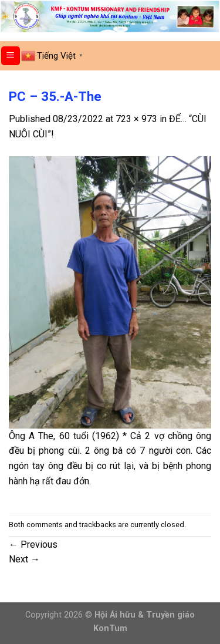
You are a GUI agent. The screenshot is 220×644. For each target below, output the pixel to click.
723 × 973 (136, 119)
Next (24, 559)
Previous (33, 544)
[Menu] (11, 56)
